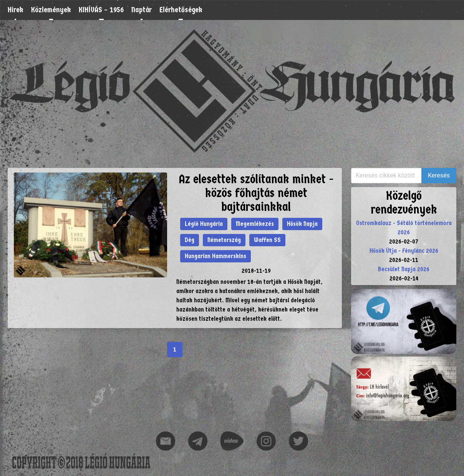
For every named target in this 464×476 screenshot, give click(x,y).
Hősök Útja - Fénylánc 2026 (404, 251)
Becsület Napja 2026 (404, 269)
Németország (224, 240)
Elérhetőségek (181, 10)
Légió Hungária (204, 224)
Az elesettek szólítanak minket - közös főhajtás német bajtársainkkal (256, 193)
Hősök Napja (302, 224)
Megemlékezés (255, 224)
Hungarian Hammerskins (215, 256)
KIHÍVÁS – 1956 (101, 10)
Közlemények (51, 10)
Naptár (142, 10)
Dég (190, 240)
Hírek (16, 10)
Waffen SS (267, 240)
